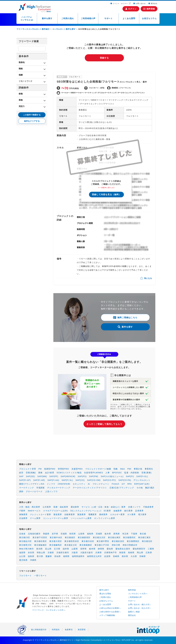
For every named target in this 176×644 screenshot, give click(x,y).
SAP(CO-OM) (94, 480)
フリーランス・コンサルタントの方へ (49, 610)
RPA (130, 484)
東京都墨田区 (129, 537)
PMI (129, 469)
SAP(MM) (42, 476)
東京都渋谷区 (88, 541)
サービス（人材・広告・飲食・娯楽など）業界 (104, 507)
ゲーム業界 (35, 518)
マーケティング (26, 488)
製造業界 (58, 514)
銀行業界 (129, 511)
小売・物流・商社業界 (30, 507)
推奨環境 (82, 630)
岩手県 (55, 534)
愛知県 (110, 549)
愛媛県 (49, 556)
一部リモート (41, 576)
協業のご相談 (134, 612)
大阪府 (75, 553)
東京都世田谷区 (72, 541)
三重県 (151, 549)
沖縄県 (33, 560)
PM (40, 469)
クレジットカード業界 (41, 514)
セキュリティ (79, 484)
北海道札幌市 (34, 534)
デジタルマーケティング (59, 488)
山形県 (81, 534)
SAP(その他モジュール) (112, 476)
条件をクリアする (32, 121)
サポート (109, 18)
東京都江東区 (144, 537)
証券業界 (139, 511)
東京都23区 (25, 537)
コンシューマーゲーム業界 (56, 518)
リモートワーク (26, 81)
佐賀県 (107, 556)
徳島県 (31, 556)
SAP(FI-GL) (142, 476)
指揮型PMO (50, 469)
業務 (40, 473)
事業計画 (138, 469)
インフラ (51, 484)
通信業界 (75, 507)
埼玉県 (125, 534)
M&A (123, 469)
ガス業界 (131, 514)
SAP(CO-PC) (110, 480)
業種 (21, 100)
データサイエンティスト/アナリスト (90, 488)
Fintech (115, 484)
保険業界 (23, 514)
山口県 (22, 556)
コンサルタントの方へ (138, 594)
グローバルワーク (34, 491)
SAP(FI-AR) (39, 480)
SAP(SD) (30, 476)
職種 (21, 69)
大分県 (134, 556)
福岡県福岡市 (78, 556)
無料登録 (149, 9)
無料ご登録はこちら (125, 317)
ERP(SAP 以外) (142, 484)
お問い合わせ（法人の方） (140, 608)
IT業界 (22, 511)
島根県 (131, 553)
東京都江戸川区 (102, 545)
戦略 (116, 469)
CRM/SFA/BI (64, 484)
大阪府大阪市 (87, 553)
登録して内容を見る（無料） (106, 194)
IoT (123, 484)
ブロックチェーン (101, 484)
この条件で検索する (32, 115)
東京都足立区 (71, 545)
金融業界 (118, 511)
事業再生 (149, 469)
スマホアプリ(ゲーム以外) (55, 511)
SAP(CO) (80, 480)
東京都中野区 (103, 541)
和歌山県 (41, 553)
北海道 (22, 534)
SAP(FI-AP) (25, 480)
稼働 (21, 94)
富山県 (48, 549)
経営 (21, 473)
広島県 (149, 553)
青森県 (46, 534)
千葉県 (134, 534)
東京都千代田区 (40, 537)
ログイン (131, 9)
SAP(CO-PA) (125, 480)
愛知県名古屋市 (123, 549)
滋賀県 (22, 553)
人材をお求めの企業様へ (110, 608)
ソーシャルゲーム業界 (81, 518)
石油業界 (23, 518)
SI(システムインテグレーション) (86, 511)
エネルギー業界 (117, 514)
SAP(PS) (82, 476)
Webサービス (34, 511)
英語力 (22, 106)
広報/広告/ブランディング (122, 488)
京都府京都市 (63, 553)
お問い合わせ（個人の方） (140, 604)
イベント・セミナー (119, 3)
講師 (21, 491)
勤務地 (22, 62)
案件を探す (47, 18)
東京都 (143, 534)
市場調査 (41, 488)
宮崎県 (143, 556)
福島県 (90, 534)
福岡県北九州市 (94, 556)
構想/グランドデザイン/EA (32, 484)
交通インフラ (134, 507)
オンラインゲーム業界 (105, 518)
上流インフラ (51, 491)
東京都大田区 (56, 541)
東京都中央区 (56, 537)
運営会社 (153, 3)
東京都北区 (147, 541)
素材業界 (103, 514)
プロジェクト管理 (28, 469)
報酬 (21, 75)
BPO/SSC (117, 473)
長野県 (83, 549)
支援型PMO (77, 469)
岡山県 (140, 553)
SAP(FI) (130, 476)
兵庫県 (99, 553)
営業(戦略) (31, 473)
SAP (21, 476)
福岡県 (66, 556)
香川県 (40, 556)
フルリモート (25, 576)
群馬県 (117, 534)
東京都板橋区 (41, 545)
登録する (104, 58)
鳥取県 (122, 553)
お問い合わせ (140, 3)
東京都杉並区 (118, 541)
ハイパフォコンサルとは (27, 18)
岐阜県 (92, 549)
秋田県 (73, 534)
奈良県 (31, 553)
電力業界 (142, 514)
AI (89, 484)
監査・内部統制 (132, 473)
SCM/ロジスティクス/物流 (69, 473)
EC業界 (107, 511)
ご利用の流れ (68, 18)
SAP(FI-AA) (53, 480)
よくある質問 (129, 18)
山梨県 (75, 549)
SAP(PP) (54, 476)
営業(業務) (146, 473)
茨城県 (99, 534)
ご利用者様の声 (88, 18)
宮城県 (64, 534)
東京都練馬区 (56, 545)
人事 (108, 473)
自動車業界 (70, 514)
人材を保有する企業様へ (110, 612)
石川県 (57, 549)
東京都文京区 (99, 537)
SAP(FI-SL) (67, 480)
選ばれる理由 (105, 594)
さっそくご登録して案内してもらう (104, 424)
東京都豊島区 (133, 541)
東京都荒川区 (25, 545)
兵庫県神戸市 (110, 553)
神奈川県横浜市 (130, 545)
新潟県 (39, 549)
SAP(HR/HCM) (68, 476)
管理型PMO (63, 469)
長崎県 (116, 556)
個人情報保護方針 (39, 630)
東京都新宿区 (84, 537)
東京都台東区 (114, 537)
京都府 (51, 553)
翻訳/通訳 (150, 488)
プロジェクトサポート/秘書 (98, 469)
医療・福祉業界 (61, 507)
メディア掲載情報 (107, 615)
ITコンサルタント (142, 480)
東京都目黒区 (41, 541)
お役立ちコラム (149, 18)
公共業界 (47, 507)
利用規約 (56, 630)
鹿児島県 (23, 560)
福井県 (66, 549)
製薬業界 (82, 514)
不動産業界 (148, 507)
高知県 (57, 556)
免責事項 (69, 630)
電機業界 (92, 514)
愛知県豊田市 (139, 549)
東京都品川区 (25, 541)
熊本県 (125, 556)
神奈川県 (116, 545)
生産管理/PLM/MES (94, 473)
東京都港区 (70, 537)
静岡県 (101, 549)
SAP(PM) (94, 476)
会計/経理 (50, 473)
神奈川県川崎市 (26, 549)
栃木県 (108, 534)
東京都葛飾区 (86, 545)
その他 (140, 488)
